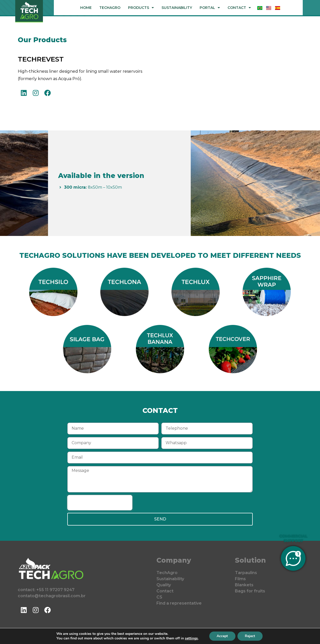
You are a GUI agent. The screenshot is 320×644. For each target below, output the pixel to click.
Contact (239, 8)
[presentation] (100, 503)
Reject (250, 636)
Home (86, 8)
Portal (210, 8)
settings (191, 638)
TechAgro (110, 8)
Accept (222, 636)
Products (141, 8)
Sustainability (177, 8)
